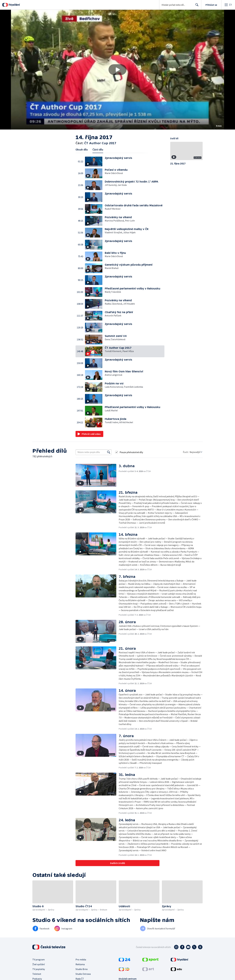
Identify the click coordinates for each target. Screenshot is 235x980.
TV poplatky (39, 969)
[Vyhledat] (109, 452)
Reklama (80, 964)
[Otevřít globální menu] (228, 5)
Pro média (81, 959)
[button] (117, 70)
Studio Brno (82, 969)
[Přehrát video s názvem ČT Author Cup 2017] (117, 70)
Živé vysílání (39, 964)
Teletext (37, 974)
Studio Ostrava (83, 974)
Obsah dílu (82, 150)
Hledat (196, 6)
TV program (39, 959)
